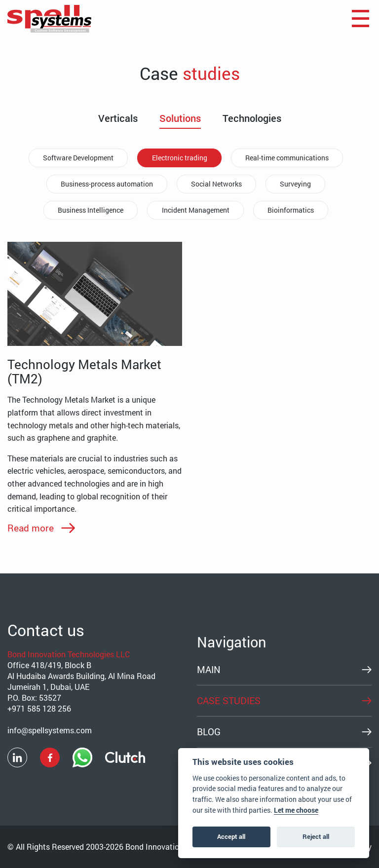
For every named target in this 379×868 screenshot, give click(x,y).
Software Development (77, 158)
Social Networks (216, 184)
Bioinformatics (293, 210)
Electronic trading (180, 158)
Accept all (231, 836)
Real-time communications (289, 158)
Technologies (252, 118)
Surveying (297, 184)
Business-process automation (105, 184)
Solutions (180, 118)
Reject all (316, 836)
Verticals (118, 118)
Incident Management (196, 210)
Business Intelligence (89, 210)
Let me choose (296, 810)
